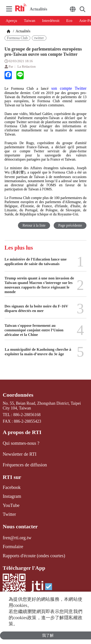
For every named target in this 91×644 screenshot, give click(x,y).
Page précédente (70, 225)
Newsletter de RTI (20, 454)
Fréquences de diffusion (25, 465)
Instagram (12, 496)
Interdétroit (51, 21)
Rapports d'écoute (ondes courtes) (34, 556)
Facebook (12, 487)
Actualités (23, 31)
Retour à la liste (34, 225)
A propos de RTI (22, 432)
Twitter (9, 514)
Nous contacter (20, 526)
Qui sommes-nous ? (21, 443)
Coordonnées (18, 395)
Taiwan (30, 21)
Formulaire (13, 547)
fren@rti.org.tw (17, 538)
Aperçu (11, 21)
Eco (69, 21)
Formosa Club (17, 38)
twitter (39, 38)
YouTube (11, 505)
